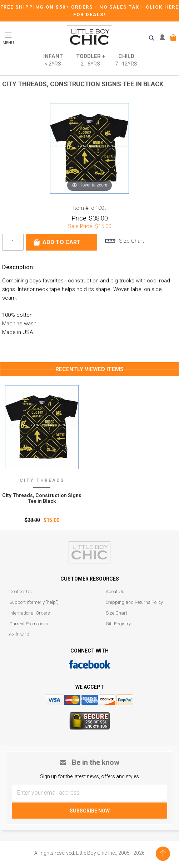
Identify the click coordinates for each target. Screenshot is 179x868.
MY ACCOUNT (164, 38)
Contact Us (21, 591)
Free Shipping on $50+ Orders (48, 7)
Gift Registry (118, 624)
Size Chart (116, 613)
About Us (115, 591)
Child (126, 60)
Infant (53, 60)
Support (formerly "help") (34, 602)
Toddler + (91, 60)
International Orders (30, 613)
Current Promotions (29, 624)
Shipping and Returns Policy (134, 602)
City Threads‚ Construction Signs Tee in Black (42, 498)
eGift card (19, 634)
